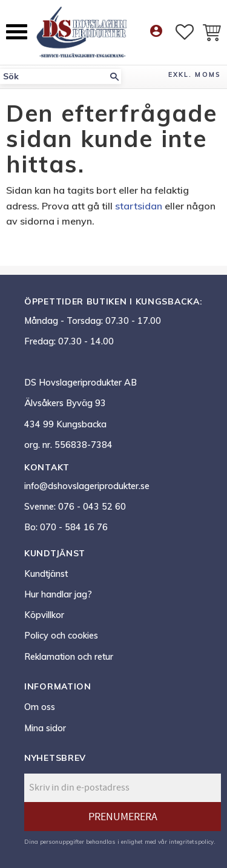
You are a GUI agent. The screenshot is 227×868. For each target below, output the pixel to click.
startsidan (139, 206)
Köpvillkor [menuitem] (44, 615)
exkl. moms (195, 74)
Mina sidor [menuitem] (45, 728)
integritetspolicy (191, 841)
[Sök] (114, 77)
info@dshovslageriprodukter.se (87, 486)
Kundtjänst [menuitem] (46, 574)
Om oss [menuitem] (40, 707)
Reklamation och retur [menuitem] (69, 657)
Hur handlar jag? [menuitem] (58, 594)
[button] (17, 32)
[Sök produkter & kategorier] (54, 77)
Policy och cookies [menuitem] (61, 636)
